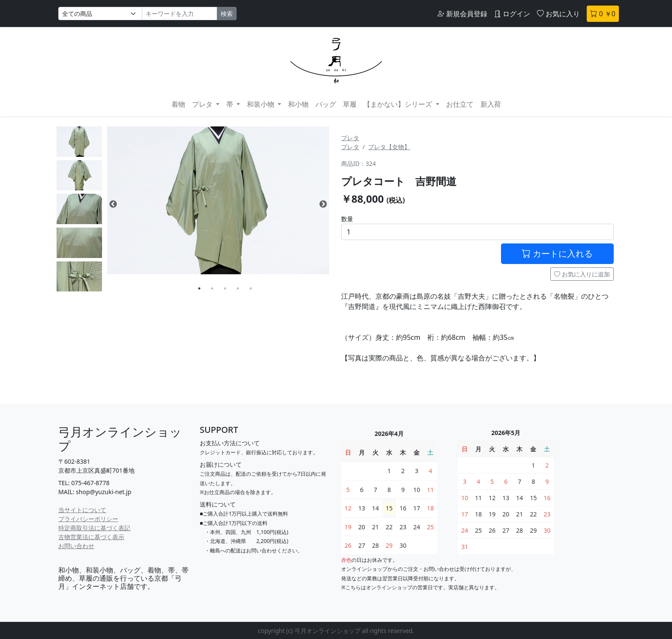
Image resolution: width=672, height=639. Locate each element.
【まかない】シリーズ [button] (399, 104)
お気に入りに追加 (582, 274)
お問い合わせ (76, 546)
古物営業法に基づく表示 (91, 537)
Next (323, 204)
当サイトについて (82, 510)
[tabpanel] (218, 200)
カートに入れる (557, 253)
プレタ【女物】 (389, 147)
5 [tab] (251, 288)
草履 (350, 104)
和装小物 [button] (261, 104)
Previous (113, 204)
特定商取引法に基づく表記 (94, 528)
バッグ (326, 104)
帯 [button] (231, 104)
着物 (178, 104)
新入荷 (491, 104)
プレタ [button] (203, 104)
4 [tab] (238, 288)
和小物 (298, 104)
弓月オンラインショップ (120, 439)
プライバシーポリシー (88, 519)
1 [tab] (199, 288)
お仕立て (460, 104)
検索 (227, 13)
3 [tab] (225, 288)
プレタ (350, 138)
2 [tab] (212, 288)
